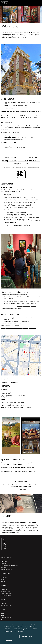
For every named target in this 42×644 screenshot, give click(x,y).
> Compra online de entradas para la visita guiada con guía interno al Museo (14, 294)
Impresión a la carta (6, 605)
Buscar (36, 3)
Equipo (3, 613)
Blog (2, 619)
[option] (21, 14)
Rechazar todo (9, 642)
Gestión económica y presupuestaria (10, 566)
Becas (2, 579)
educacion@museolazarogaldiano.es (26, 306)
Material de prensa (5, 591)
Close (36, 625)
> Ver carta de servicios (21, 489)
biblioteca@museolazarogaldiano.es (13, 139)
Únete (2, 615)
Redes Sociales (5, 621)
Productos (4, 603)
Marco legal (4, 564)
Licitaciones (4, 577)
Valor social (4, 568)
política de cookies (18, 633)
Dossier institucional (6, 593)
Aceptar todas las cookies (11, 637)
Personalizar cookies (27, 637)
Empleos (3, 581)
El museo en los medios (7, 595)
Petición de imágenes (6, 617)
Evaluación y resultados (7, 570)
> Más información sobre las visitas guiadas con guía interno (11, 309)
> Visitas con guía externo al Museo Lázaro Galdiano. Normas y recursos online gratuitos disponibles (18, 328)
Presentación (4, 589)
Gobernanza (4, 562)
